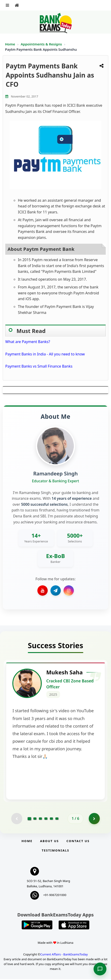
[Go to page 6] (57, 819)
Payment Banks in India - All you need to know (45, 354)
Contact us (78, 842)
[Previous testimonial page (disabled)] (17, 819)
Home (10, 44)
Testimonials (55, 851)
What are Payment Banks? (28, 342)
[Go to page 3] (40, 819)
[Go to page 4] (46, 819)
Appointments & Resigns (42, 44)
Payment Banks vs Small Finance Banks (39, 366)
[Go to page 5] (51, 819)
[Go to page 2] (35, 819)
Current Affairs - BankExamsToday (64, 955)
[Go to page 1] (29, 819)
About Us (50, 842)
